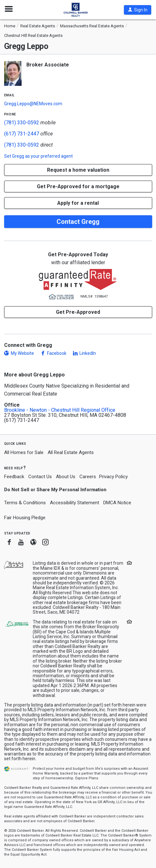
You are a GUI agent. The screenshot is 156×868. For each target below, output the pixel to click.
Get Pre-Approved (78, 312)
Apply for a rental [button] (78, 203)
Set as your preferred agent (38, 156)
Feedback (14, 477)
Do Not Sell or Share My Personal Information (55, 490)
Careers (88, 477)
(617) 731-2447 (22, 134)
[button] (138, 10)
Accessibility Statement (75, 503)
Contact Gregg (78, 222)
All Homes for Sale (24, 452)
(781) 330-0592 (22, 123)
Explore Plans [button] (87, 778)
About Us (66, 477)
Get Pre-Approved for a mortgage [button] (78, 186)
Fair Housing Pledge (25, 518)
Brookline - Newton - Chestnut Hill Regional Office (60, 410)
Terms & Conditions (25, 503)
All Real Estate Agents (71, 452)
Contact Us (40, 477)
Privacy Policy (113, 477)
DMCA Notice (117, 503)
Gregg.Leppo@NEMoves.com (33, 104)
